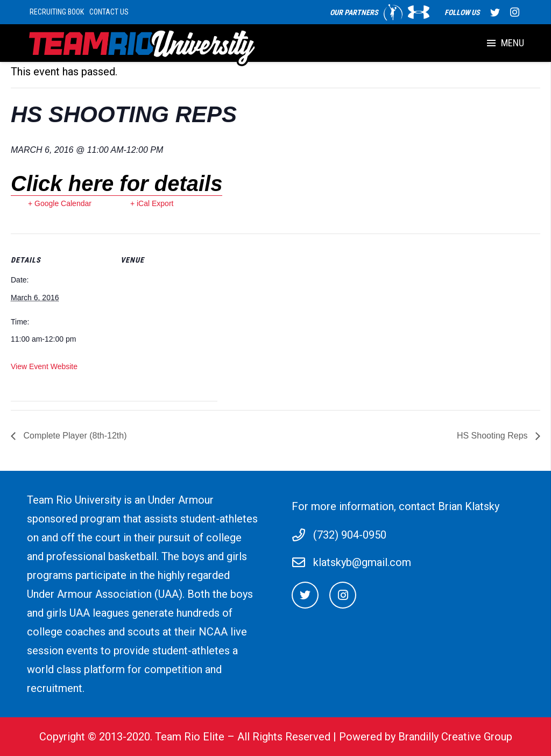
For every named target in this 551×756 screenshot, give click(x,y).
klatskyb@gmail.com (362, 562)
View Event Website (44, 366)
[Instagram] (343, 595)
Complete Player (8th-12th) (74, 436)
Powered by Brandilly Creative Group (426, 737)
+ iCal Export (152, 203)
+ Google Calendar (60, 203)
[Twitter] (305, 595)
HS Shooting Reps (493, 436)
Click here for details (116, 183)
